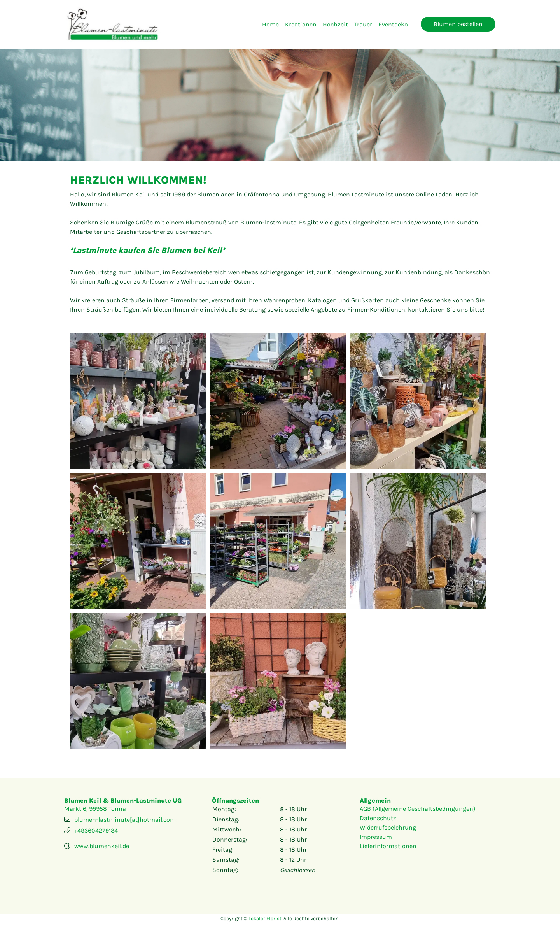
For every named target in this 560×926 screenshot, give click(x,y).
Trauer (363, 24)
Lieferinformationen (388, 846)
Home (270, 24)
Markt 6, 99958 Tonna (95, 809)
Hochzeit (335, 24)
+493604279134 (96, 830)
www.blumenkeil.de (102, 846)
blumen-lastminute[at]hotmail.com (125, 820)
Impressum (376, 837)
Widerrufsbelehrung (388, 827)
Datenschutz (378, 818)
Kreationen (301, 24)
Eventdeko (393, 24)
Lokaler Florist (265, 918)
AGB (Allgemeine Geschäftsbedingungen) (418, 809)
